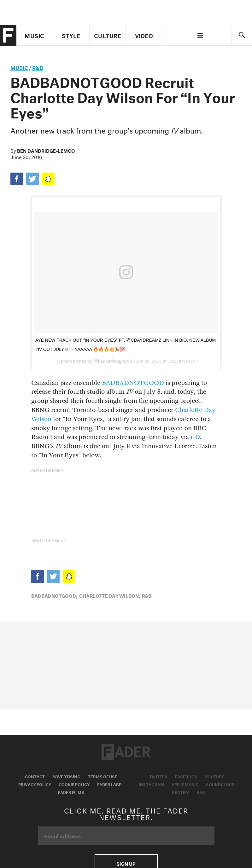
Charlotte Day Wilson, (110, 595)
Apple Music (185, 784)
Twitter (158, 776)
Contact (35, 776)
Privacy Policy (35, 784)
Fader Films (71, 792)
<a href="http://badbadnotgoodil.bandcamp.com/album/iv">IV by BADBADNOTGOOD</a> (126, 509)
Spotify (180, 792)
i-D (195, 437)
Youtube (215, 776)
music (19, 67)
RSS (201, 792)
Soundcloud (220, 784)
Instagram (151, 784)
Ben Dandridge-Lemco (46, 150)
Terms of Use (103, 776)
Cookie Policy (74, 784)
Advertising (66, 776)
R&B (38, 67)
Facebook (186, 776)
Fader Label (110, 784)
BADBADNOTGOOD (133, 383)
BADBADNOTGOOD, (54, 595)
